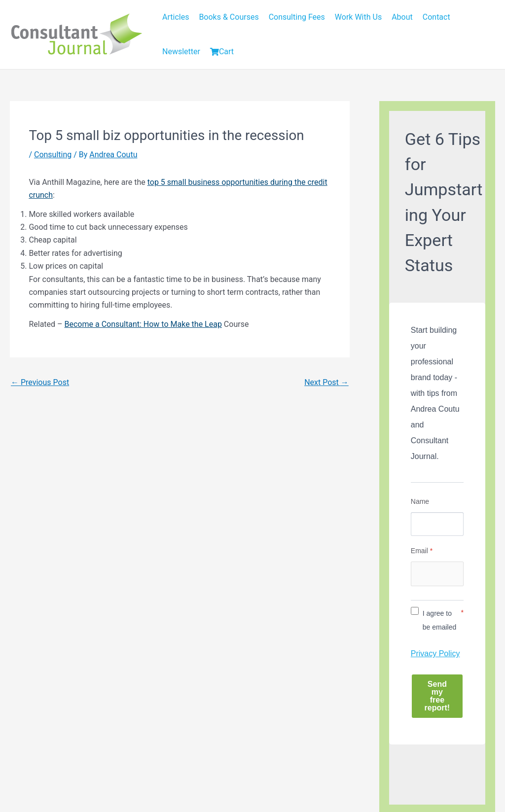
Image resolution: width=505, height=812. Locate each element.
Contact (436, 17)
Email (422, 551)
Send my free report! (437, 696)
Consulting (53, 155)
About (402, 17)
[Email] (437, 574)
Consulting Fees (297, 17)
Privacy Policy (435, 653)
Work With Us (358, 17)
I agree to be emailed (440, 620)
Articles (176, 17)
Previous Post (40, 382)
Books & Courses (229, 17)
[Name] (437, 524)
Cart (222, 52)
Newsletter (181, 52)
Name (420, 501)
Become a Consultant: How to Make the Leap (143, 324)
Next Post (326, 382)
